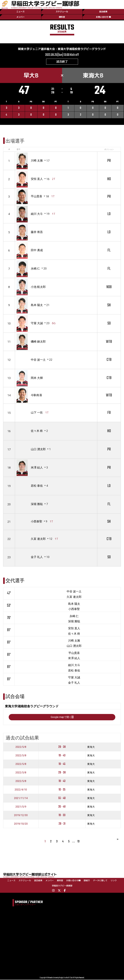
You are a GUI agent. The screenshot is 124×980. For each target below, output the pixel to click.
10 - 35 (62, 790)
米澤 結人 (37, 467)
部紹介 (87, 881)
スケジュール (62, 12)
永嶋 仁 (35, 268)
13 (78, 842)
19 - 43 (62, 756)
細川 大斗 (37, 214)
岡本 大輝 (37, 378)
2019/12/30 (21, 815)
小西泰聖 (36, 522)
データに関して (100, 881)
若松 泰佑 (37, 486)
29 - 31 (62, 824)
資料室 (62, 17)
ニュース (21, 12)
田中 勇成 (37, 250)
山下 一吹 (37, 412)
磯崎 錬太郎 (38, 341)
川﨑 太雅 (37, 161)
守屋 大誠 (37, 323)
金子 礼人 (37, 557)
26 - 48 (62, 807)
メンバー (21, 17)
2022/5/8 (21, 747)
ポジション (109, 149)
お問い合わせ (103, 17)
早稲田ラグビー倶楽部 (62, 886)
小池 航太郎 (38, 287)
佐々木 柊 (37, 431)
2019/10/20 (21, 824)
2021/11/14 (21, 798)
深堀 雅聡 (37, 504)
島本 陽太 (37, 305)
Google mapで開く (62, 717)
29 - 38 (62, 747)
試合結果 (103, 12)
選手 (18, 149)
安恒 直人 (37, 179)
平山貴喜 (36, 196)
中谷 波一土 (38, 360)
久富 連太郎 (38, 539)
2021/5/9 (21, 807)
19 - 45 (62, 764)
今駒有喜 (36, 395)
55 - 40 (62, 798)
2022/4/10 (21, 790)
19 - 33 (62, 815)
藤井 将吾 (37, 232)
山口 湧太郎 (38, 449)
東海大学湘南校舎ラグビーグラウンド (82, 49)
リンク (114, 881)
